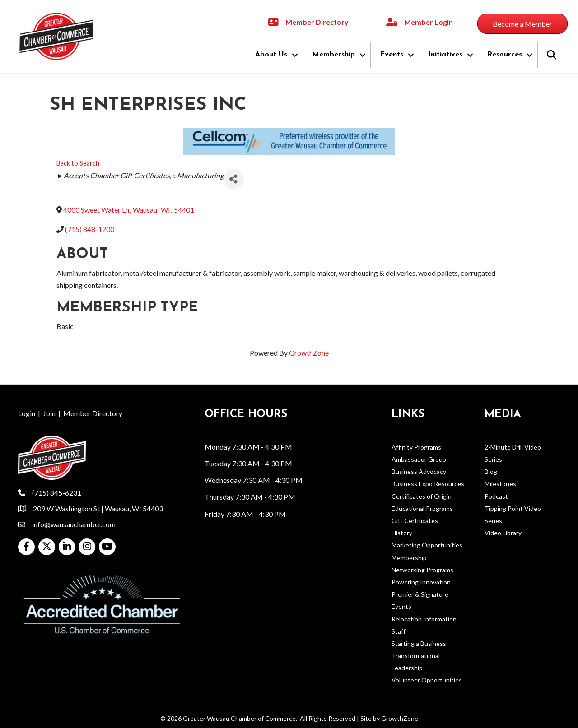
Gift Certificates (415, 521)
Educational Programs (422, 508)
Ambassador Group (419, 459)
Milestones (500, 484)
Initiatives (445, 55)
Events (392, 55)
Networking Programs (422, 570)
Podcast (496, 496)
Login (27, 413)
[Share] (234, 179)
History (402, 533)
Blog (491, 471)
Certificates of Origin (422, 496)
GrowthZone (309, 353)
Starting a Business (419, 643)
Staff (399, 631)
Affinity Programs (416, 447)
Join (49, 413)
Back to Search (78, 163)
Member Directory (93, 413)
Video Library (503, 533)
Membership (333, 55)
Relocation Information (424, 619)
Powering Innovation (421, 582)
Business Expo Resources (428, 484)
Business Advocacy (419, 471)
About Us (271, 55)
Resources (505, 55)
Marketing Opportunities (427, 545)
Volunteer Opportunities (427, 680)
